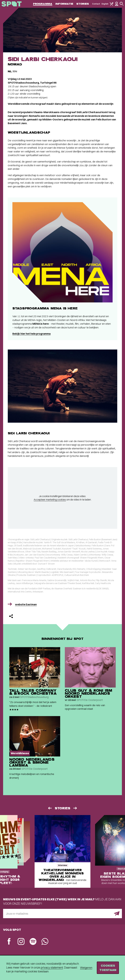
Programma (43, 4)
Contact (96, 4)
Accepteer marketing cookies (50, 500)
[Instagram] (21, 942)
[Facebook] (9, 942)
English (105, 4)
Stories (83, 4)
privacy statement (52, 967)
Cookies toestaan (108, 968)
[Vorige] (50, 808)
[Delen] (11, 616)
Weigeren (86, 968)
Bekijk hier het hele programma (31, 334)
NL (10, 71)
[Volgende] (75, 808)
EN (15, 71)
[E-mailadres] (62, 914)
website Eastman (26, 604)
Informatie (64, 4)
